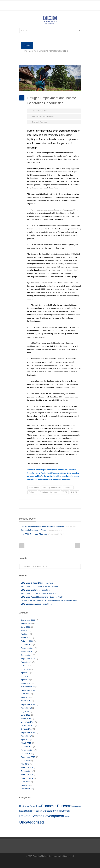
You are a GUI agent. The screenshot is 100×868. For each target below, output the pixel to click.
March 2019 (26, 701)
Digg (60, 504)
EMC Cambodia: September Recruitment (38, 593)
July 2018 (25, 711)
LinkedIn (50, 9)
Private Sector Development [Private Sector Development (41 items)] (42, 816)
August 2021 (26, 662)
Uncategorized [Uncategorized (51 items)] (32, 822)
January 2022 (27, 645)
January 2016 (27, 771)
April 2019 (25, 697)
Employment (34, 487)
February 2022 (27, 641)
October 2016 (27, 754)
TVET (65, 492)
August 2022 (26, 623)
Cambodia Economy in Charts (42, 530)
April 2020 (25, 680)
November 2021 (28, 652)
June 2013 (26, 782)
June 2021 (26, 669)
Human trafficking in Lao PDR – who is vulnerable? (49, 526)
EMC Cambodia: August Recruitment (37, 604)
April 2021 (25, 673)
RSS (56, 9)
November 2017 (28, 725)
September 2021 (28, 659)
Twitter (43, 504)
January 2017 (27, 747)
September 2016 (28, 757)
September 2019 (28, 690)
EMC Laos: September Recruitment (36, 590)
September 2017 (28, 732)
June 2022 (26, 627)
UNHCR (74, 492)
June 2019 (26, 694)
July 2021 (25, 666)
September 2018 (28, 704)
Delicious (66, 504)
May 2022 (25, 631)
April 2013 (25, 785)
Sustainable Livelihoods (49, 492)
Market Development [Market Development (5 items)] (34, 811)
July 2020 (25, 676)
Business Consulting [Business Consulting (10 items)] (30, 806)
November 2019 (28, 687)
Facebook (44, 9)
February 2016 (27, 768)
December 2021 (28, 648)
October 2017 (27, 729)
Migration (68, 487)
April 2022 (25, 634)
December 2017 (28, 722)
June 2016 (26, 761)
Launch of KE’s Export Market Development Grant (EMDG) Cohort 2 (50, 600)
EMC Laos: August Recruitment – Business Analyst (43, 597)
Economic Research (40, 122)
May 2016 (25, 764)
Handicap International (52, 487)
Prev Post (22, 546)
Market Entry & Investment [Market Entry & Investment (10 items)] (56, 811)
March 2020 (26, 683)
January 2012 (27, 789)
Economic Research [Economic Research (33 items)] (56, 806)
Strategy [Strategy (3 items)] (67, 817)
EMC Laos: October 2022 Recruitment (37, 583)
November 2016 (28, 750)
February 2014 (27, 778)
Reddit (54, 504)
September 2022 (28, 620)
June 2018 (26, 715)
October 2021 (27, 655)
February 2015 (27, 775)
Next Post (78, 546)
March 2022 (26, 638)
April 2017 (25, 739)
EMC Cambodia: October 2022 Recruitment (39, 586)
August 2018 (26, 708)
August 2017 (26, 736)
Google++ (72, 504)
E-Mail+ (78, 504)
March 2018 (26, 718)
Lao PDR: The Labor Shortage (43, 534)
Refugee (32, 492)
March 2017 (26, 743)
